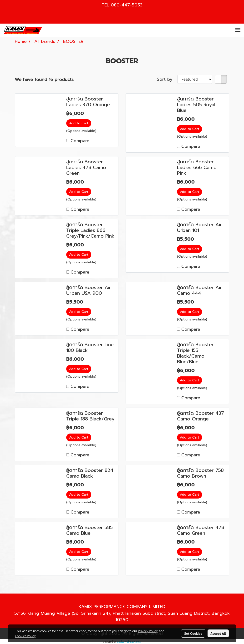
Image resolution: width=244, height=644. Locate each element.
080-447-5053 (127, 5)
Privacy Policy (148, 631)
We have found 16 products (44, 80)
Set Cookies (193, 633)
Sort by (167, 79)
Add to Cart (79, 123)
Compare (80, 141)
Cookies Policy (25, 636)
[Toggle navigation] (238, 30)
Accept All (218, 633)
